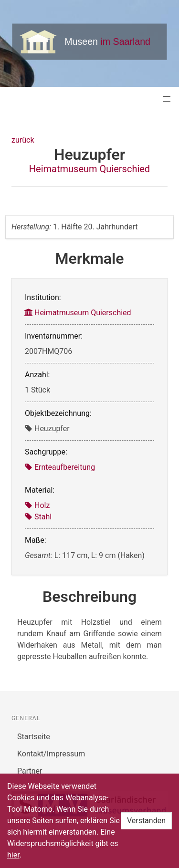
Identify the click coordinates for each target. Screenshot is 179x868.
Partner (30, 771)
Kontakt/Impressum (51, 754)
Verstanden (146, 821)
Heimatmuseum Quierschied (89, 169)
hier (13, 855)
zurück (23, 140)
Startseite (34, 737)
